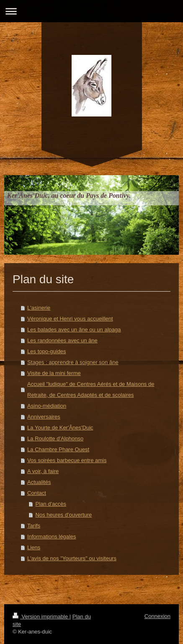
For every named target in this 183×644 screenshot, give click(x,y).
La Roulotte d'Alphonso (55, 438)
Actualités (39, 482)
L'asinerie (39, 308)
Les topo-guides (47, 351)
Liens (34, 547)
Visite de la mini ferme (54, 373)
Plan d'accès (51, 504)
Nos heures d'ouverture (64, 515)
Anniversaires (44, 417)
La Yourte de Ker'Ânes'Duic (60, 428)
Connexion (157, 616)
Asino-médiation (47, 406)
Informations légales (52, 537)
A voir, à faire (43, 471)
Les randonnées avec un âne (62, 340)
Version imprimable (41, 617)
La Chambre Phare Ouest (58, 449)
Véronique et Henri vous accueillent (70, 319)
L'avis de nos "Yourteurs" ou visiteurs (72, 558)
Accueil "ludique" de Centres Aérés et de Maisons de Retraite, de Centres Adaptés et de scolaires (91, 389)
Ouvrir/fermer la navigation (91, 11)
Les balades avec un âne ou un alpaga (74, 330)
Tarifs (34, 526)
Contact (37, 493)
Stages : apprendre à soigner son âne (73, 362)
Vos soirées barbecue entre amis (67, 460)
